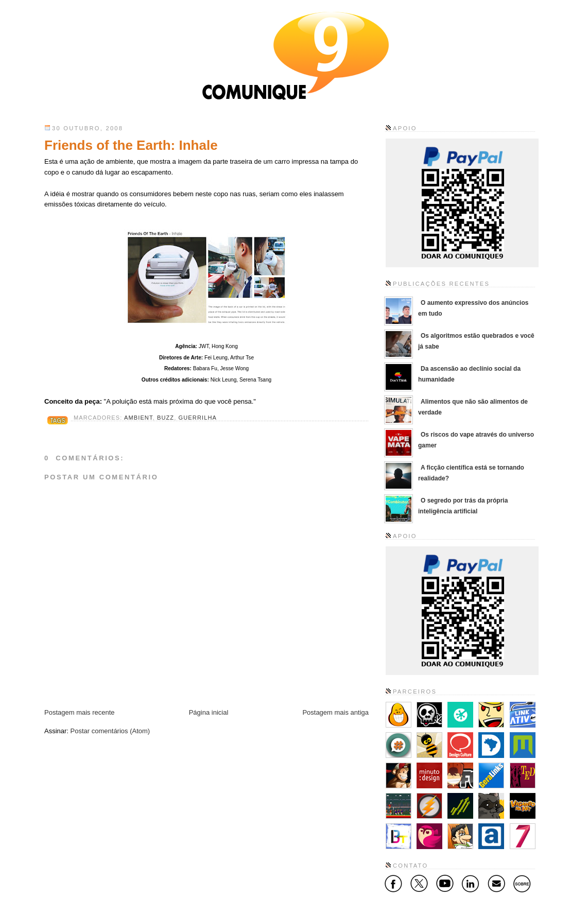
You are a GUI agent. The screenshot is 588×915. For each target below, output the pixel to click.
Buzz (166, 418)
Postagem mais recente (80, 712)
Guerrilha (198, 418)
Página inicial (209, 712)
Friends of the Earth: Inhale (131, 145)
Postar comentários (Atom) (110, 731)
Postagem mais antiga (335, 712)
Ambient (139, 418)
